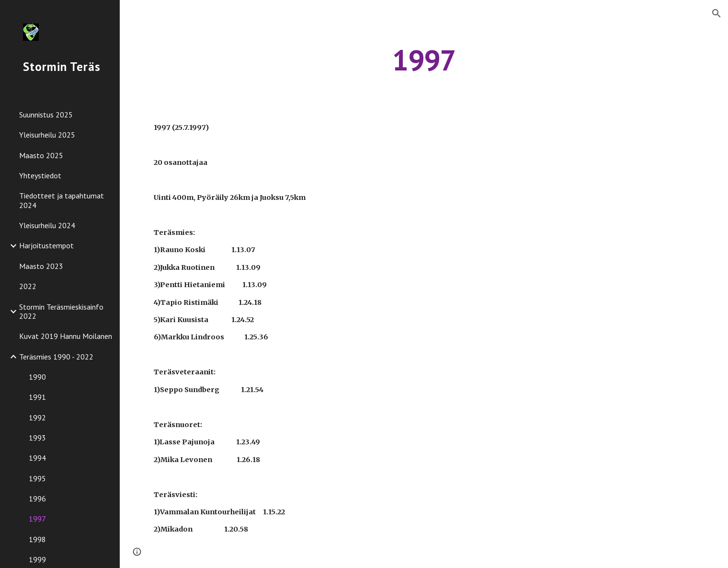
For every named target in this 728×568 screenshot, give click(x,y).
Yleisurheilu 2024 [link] (47, 225)
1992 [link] (37, 417)
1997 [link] (37, 519)
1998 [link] (37, 539)
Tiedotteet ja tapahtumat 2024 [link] (62, 200)
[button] (717, 13)
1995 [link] (37, 478)
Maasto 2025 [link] (41, 155)
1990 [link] (37, 377)
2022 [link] (28, 286)
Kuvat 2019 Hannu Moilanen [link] (66, 336)
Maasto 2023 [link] (41, 266)
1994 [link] (37, 458)
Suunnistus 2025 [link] (46, 115)
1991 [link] (37, 397)
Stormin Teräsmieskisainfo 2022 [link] (61, 311)
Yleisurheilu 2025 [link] (47, 135)
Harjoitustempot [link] (46, 245)
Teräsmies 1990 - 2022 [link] (56, 357)
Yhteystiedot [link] (40, 175)
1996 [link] (37, 498)
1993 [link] (37, 438)
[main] (424, 60)
